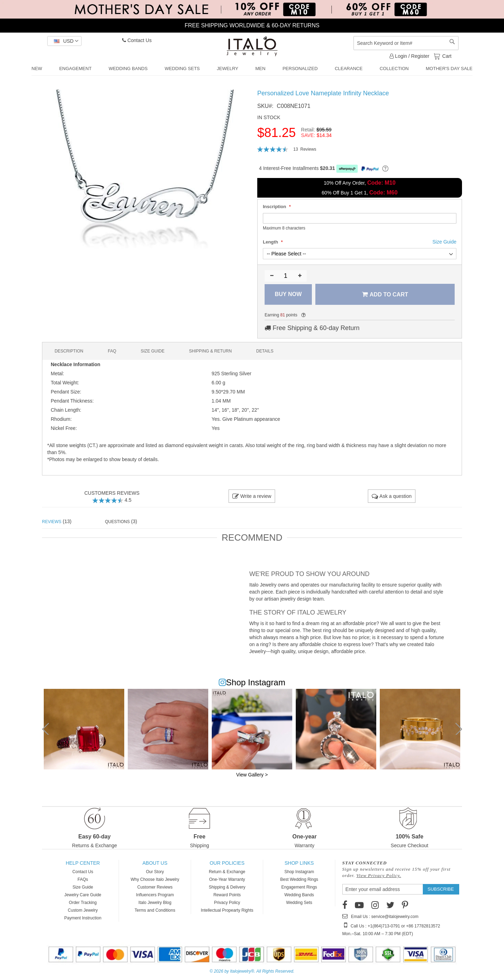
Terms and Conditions (155, 910)
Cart (446, 56)
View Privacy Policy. (379, 875)
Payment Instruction (83, 918)
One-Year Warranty (227, 879)
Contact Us (137, 40)
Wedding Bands (299, 895)
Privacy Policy (227, 903)
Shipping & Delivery (227, 887)
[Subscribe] (441, 889)
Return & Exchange (227, 872)
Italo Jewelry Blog (155, 903)
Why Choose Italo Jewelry (155, 879)
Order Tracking (83, 903)
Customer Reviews (155, 887)
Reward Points (227, 895)
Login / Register (409, 56)
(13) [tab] (57, 521)
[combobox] (406, 43)
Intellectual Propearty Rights (227, 910)
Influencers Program (155, 895)
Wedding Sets (299, 903)
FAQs (83, 879)
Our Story (155, 872)
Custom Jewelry (83, 910)
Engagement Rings (299, 887)
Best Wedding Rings (299, 879)
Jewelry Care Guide (83, 895)
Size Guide (83, 887)
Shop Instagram (299, 872)
